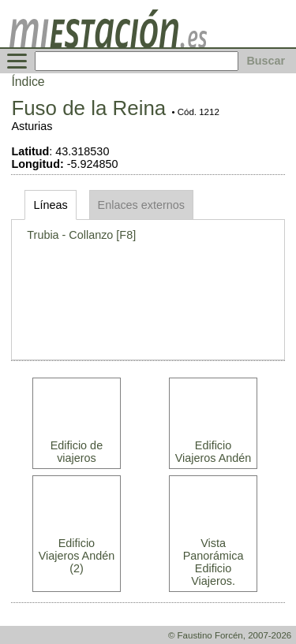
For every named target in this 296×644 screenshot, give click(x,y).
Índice (28, 82)
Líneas (50, 205)
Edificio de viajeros (77, 452)
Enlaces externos (141, 205)
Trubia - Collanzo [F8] (81, 235)
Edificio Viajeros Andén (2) (77, 556)
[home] (108, 43)
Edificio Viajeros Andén (214, 452)
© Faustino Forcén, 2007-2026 (230, 635)
